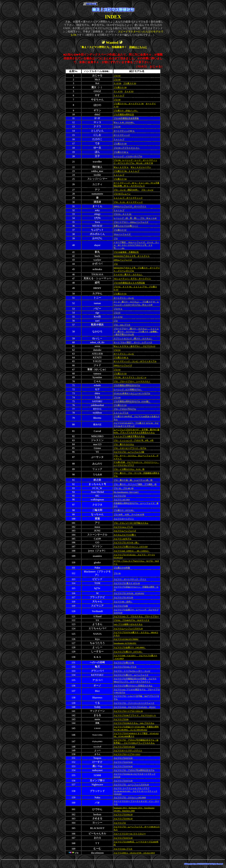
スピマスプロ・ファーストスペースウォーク (134, 703)
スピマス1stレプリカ (123, 849)
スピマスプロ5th (121, 719)
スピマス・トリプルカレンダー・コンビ (132, 671)
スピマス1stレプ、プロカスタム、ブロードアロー (136, 616)
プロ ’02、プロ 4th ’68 (124, 488)
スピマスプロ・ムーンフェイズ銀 (129, 452)
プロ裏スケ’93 (130, 83)
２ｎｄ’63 (129, 91)
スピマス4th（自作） (123, 602)
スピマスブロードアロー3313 (127, 754)
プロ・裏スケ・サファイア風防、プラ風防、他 (135, 484)
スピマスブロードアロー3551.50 (128, 711)
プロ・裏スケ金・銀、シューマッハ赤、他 (133, 480)
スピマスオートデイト (124, 519)
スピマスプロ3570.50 (123, 762)
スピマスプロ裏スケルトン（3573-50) (131, 547)
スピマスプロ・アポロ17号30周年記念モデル (134, 770)
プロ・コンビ (147, 190)
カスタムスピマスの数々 (125, 535)
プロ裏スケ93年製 (122, 568)
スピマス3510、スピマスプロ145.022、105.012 (135, 707)
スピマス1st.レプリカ (123, 527)
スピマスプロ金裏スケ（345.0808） (130, 647)
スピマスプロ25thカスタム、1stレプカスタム (134, 723)
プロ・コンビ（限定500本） (126, 190)
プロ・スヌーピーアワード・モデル (130, 448)
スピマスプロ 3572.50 (123, 597)
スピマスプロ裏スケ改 (124, 662)
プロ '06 (117, 573)
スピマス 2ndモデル (123, 539)
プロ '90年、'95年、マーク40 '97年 (129, 514)
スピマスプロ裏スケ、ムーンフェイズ (131, 675)
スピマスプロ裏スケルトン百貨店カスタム (133, 686)
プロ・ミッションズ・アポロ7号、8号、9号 (134, 440)
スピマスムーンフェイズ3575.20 (128, 629)
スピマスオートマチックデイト (128, 750)
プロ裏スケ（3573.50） (124, 510)
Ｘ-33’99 (117, 83)
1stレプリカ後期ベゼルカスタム (128, 624)
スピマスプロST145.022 (124, 747)
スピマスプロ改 (121, 606)
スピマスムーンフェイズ (125, 531)
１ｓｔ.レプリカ (121, 413)
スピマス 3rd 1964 (122, 500)
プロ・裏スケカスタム (124, 444)
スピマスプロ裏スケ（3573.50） (128, 652)
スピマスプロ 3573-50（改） (126, 542)
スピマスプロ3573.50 (123, 758)
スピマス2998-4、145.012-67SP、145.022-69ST (134, 853)
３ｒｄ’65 (118, 91)
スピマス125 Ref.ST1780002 (126, 639)
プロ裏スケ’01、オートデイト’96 (129, 104)
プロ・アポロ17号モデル (125, 409)
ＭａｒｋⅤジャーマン (141, 167)
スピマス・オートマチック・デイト (130, 579)
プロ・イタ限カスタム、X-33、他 (129, 469)
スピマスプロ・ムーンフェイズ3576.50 (131, 785)
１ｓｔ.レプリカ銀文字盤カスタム (129, 436)
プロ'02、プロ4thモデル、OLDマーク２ (132, 620)
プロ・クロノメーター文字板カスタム (131, 523)
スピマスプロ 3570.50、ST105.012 (129, 593)
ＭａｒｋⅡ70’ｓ (121, 167)
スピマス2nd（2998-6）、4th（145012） (132, 551)
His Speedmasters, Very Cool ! (126, 492)
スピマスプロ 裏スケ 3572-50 (127, 583)
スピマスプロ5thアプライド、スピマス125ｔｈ (135, 715)
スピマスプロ (120, 496)
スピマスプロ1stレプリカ (125, 667)
